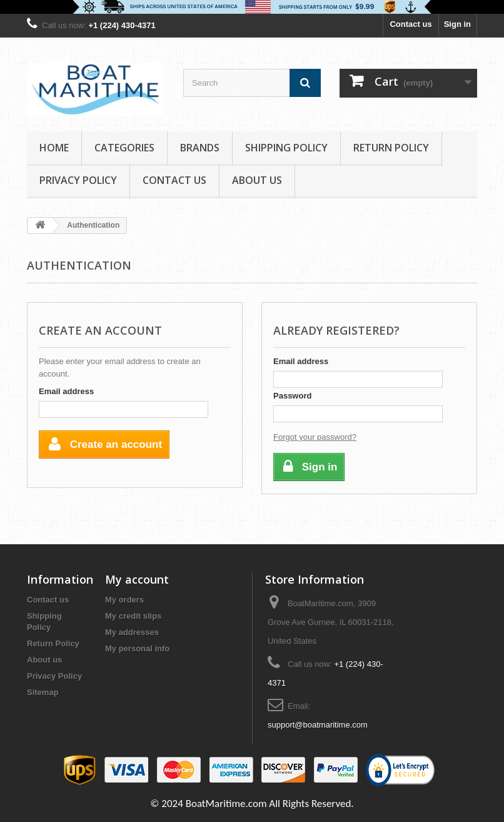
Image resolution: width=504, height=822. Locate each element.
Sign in (457, 24)
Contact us (411, 24)
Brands (200, 148)
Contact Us (174, 180)
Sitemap (43, 692)
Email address (66, 391)
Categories (124, 148)
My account (137, 579)
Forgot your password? (315, 437)
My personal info (137, 648)
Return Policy (391, 148)
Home (54, 148)
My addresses (132, 632)
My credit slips (133, 616)
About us (257, 180)
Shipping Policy (286, 148)
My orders (124, 600)
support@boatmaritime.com (318, 725)
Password (292, 396)
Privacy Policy (78, 180)
